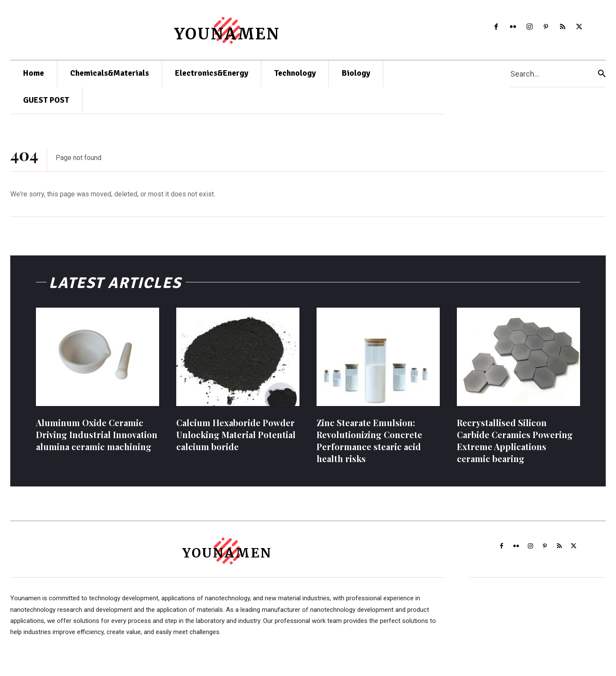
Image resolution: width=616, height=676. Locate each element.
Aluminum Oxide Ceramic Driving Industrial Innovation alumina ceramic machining (97, 440)
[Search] (602, 74)
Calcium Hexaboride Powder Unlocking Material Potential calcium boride (236, 440)
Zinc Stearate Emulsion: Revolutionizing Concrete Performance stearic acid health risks (369, 446)
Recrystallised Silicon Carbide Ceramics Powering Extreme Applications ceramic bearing (515, 446)
